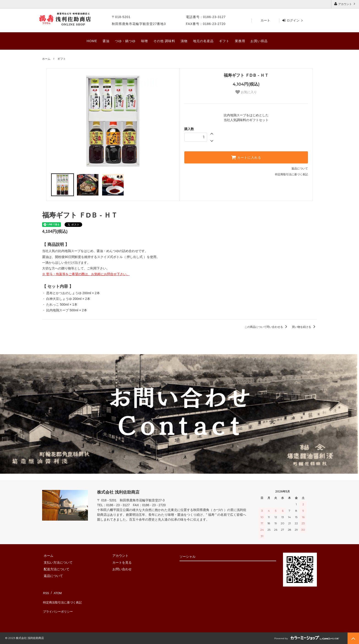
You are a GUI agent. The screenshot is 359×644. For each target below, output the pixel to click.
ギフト (224, 41)
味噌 (144, 41)
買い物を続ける (304, 327)
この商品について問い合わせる (267, 327)
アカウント (345, 4)
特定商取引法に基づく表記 (291, 174)
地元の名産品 (203, 41)
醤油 (106, 41)
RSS (45, 592)
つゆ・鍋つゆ (125, 41)
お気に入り (246, 92)
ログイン (293, 20)
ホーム (46, 59)
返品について (300, 168)
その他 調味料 (164, 41)
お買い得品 (259, 41)
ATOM (56, 592)
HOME (92, 41)
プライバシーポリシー (58, 605)
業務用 (240, 41)
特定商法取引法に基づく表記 (63, 598)
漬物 (184, 41)
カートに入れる (246, 157)
